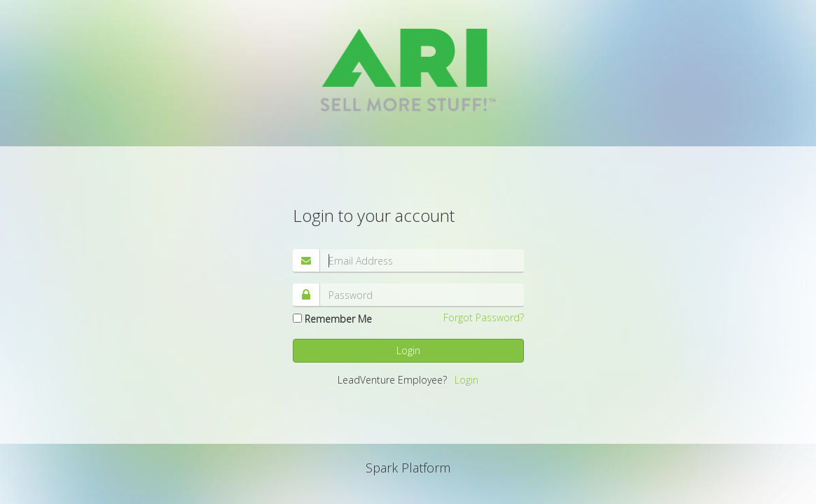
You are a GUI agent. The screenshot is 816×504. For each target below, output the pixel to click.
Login (408, 350)
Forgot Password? (484, 317)
